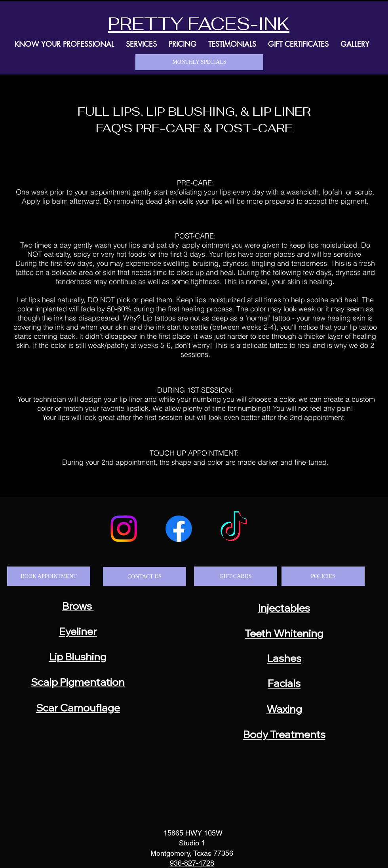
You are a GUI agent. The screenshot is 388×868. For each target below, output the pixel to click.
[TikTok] (234, 529)
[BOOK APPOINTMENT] (49, 576)
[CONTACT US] (145, 577)
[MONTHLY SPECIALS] (199, 62)
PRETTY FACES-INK (199, 24)
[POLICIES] (323, 576)
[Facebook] (179, 529)
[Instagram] (124, 529)
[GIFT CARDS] (236, 576)
